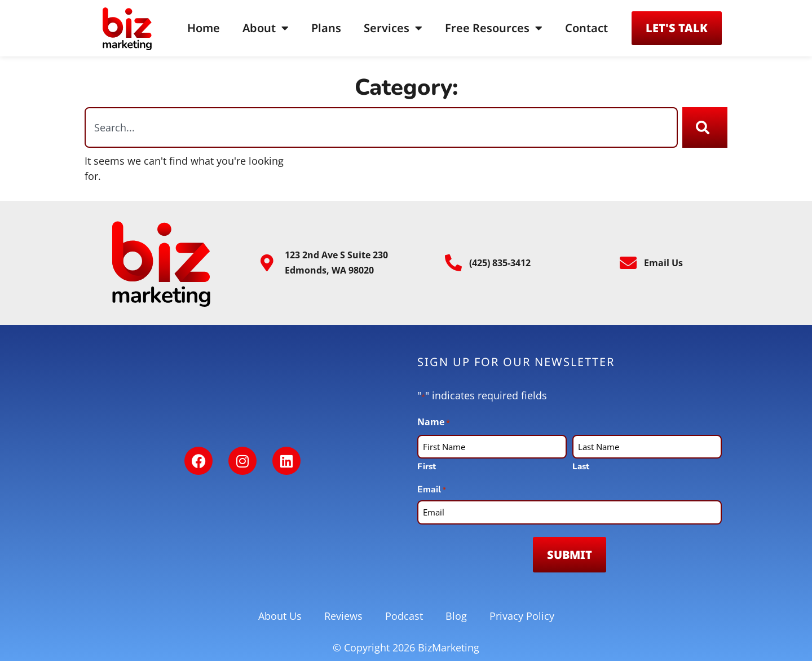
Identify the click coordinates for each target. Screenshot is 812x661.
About (266, 28)
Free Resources (494, 28)
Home (204, 28)
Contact (586, 28)
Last (581, 466)
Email (432, 490)
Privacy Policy (522, 616)
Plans (326, 28)
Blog (456, 616)
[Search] (705, 127)
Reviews (343, 616)
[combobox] (381, 127)
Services (393, 28)
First (427, 466)
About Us (280, 616)
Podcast (404, 616)
